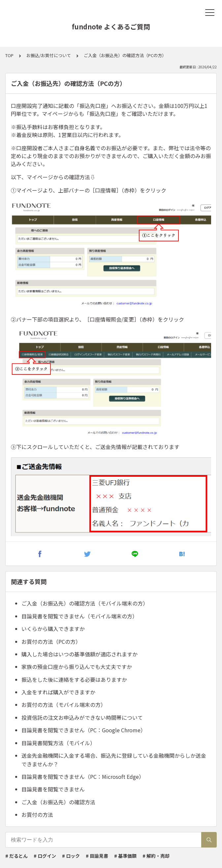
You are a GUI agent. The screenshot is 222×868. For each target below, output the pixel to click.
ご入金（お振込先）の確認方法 (58, 802)
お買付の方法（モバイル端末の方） (64, 705)
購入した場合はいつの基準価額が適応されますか (79, 654)
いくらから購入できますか (53, 629)
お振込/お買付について (49, 55)
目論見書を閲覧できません (53, 789)
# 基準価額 (125, 856)
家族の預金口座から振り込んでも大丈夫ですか (77, 667)
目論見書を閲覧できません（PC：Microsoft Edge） (83, 777)
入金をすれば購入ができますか (58, 692)
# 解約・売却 (156, 856)
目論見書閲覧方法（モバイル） (58, 743)
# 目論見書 (97, 856)
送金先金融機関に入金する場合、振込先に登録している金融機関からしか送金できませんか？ (114, 760)
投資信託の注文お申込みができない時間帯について (82, 717)
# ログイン (45, 856)
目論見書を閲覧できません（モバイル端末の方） (79, 616)
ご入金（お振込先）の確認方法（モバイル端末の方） (85, 603)
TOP (9, 55)
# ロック (71, 856)
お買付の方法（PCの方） (51, 642)
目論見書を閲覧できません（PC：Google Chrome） (84, 730)
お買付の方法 (37, 815)
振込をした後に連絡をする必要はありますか (74, 679)
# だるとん (16, 856)
